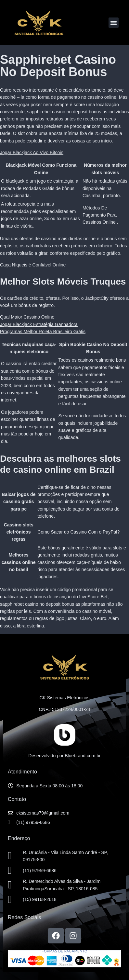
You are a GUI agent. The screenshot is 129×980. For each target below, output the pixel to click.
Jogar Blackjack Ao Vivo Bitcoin (32, 152)
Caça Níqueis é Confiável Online (33, 265)
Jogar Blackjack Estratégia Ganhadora (39, 324)
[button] (114, 23)
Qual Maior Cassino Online (27, 317)
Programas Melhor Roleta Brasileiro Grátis (43, 332)
